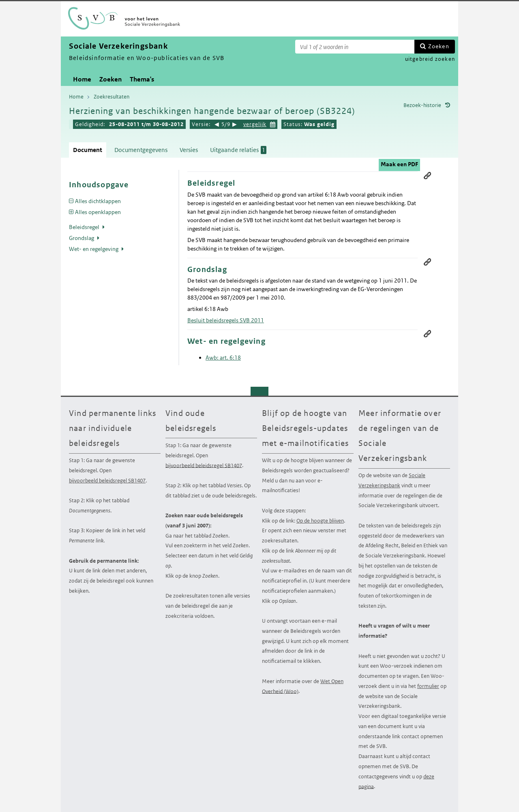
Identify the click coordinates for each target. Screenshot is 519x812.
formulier (428, 686)
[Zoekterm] (355, 47)
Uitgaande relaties (238, 150)
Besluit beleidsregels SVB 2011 (226, 320)
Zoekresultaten (112, 97)
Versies (189, 150)
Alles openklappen (98, 212)
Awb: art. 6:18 (223, 358)
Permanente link (427, 176)
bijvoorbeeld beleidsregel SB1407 (107, 481)
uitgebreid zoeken (430, 59)
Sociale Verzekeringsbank (392, 480)
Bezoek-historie (422, 105)
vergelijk (255, 124)
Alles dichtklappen (98, 201)
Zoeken (439, 46)
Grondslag (82, 238)
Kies (273, 123)
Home (82, 79)
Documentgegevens (141, 150)
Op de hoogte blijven (320, 521)
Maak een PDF (399, 164)
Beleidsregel (85, 227)
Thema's (142, 79)
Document (88, 150)
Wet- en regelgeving (94, 249)
